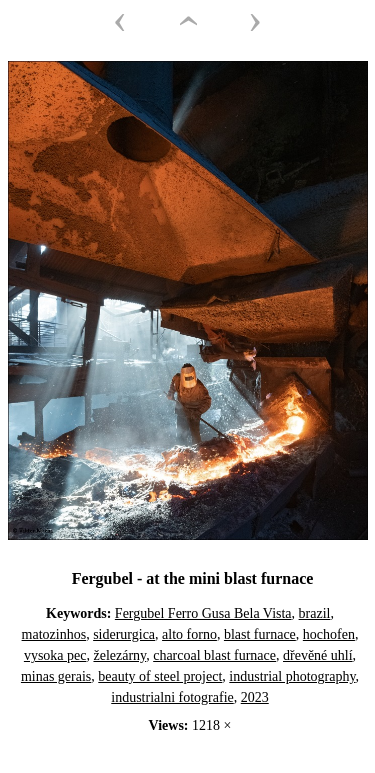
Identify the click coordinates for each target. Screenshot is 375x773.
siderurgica (124, 634)
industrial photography (292, 676)
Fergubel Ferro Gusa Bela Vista (203, 613)
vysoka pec (55, 655)
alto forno (189, 634)
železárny (119, 655)
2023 (255, 697)
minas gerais (56, 676)
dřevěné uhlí (318, 655)
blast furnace (260, 634)
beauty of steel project (160, 676)
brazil (315, 613)
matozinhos (54, 634)
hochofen (329, 634)
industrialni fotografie (172, 697)
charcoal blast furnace (214, 655)
